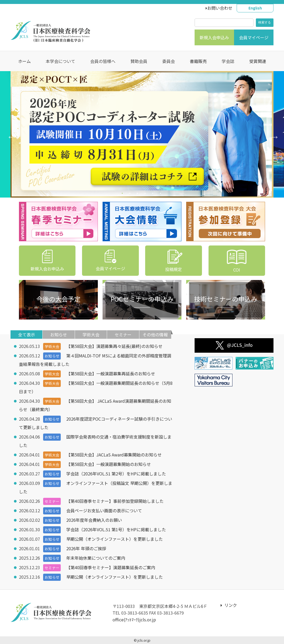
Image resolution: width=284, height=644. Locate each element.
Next (272, 134)
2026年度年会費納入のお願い (94, 520)
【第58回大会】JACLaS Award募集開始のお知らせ (114, 455)
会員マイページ (254, 37)
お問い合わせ (220, 8)
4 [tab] (146, 194)
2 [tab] (131, 194)
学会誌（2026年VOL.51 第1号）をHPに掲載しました (116, 529)
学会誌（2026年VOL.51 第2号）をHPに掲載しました (116, 474)
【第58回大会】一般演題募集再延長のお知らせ (111, 373)
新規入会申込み (214, 37)
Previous (9, 134)
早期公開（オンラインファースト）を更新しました (115, 539)
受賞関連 (258, 61)
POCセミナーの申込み (142, 299)
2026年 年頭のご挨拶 (86, 548)
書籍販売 (198, 61)
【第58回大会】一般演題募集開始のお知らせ (109, 464)
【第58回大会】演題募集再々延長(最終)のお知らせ (114, 346)
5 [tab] (153, 194)
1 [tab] (123, 194)
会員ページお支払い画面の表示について (104, 510)
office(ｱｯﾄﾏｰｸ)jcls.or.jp (134, 620)
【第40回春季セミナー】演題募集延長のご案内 (111, 567)
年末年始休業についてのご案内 (96, 558)
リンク (229, 605)
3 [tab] (138, 194)
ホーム (24, 61)
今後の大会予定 (58, 299)
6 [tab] (161, 194)
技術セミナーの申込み (226, 299)
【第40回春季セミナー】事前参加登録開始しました (115, 501)
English (255, 8)
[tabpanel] (142, 134)
